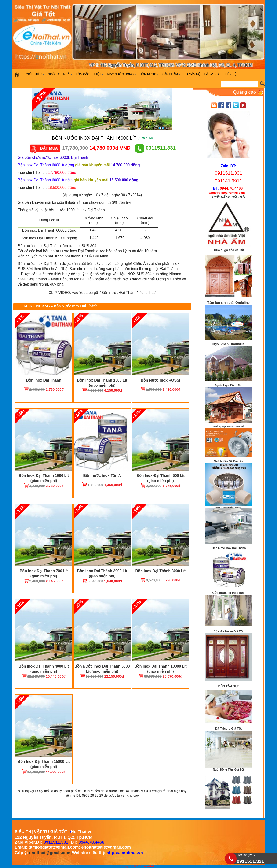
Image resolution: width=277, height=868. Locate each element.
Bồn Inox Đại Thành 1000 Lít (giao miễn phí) (44, 478)
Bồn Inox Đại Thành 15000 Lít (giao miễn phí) (44, 764)
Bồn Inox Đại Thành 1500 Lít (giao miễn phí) (102, 383)
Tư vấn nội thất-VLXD (201, 74)
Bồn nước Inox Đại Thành (229, 548)
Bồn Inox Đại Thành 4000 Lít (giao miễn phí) (44, 669)
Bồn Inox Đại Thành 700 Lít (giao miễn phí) (44, 573)
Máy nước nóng (122, 76)
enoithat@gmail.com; (51, 853)
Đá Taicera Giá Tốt (228, 729)
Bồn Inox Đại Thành (44, 380)
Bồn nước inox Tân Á (102, 476)
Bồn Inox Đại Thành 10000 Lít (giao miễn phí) (160, 669)
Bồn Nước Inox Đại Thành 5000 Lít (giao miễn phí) (102, 669)
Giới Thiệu (36, 76)
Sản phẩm (172, 76)
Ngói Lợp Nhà (61, 76)
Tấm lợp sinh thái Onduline (228, 303)
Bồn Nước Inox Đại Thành (76, 306)
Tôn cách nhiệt (90, 76)
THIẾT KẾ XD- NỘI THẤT (229, 197)
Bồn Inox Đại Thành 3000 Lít (161, 571)
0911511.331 (155, 148)
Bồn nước (150, 76)
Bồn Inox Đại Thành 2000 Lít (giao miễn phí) (102, 573)
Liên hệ (231, 74)
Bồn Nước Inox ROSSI (160, 380)
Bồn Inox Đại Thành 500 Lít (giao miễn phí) (160, 478)
